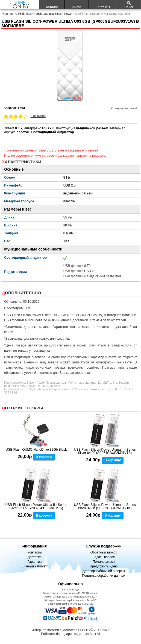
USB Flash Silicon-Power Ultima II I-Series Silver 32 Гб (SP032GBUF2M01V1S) (36, 506)
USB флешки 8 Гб (77, 266)
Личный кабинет (34, 566)
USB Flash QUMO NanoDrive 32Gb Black (36, 450)
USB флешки (24, 14)
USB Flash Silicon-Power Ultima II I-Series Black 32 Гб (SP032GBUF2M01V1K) (105, 506)
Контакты (34, 552)
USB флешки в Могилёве (23, 320)
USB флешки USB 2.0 (80, 271)
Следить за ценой (124, 108)
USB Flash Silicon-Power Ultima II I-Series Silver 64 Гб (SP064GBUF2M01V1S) (105, 451)
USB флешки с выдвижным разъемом (92, 276)
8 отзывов (38, 116)
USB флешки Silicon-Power (54, 14)
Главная (7, 14)
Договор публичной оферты (104, 571)
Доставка (35, 557)
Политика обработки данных (104, 576)
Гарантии (35, 562)
